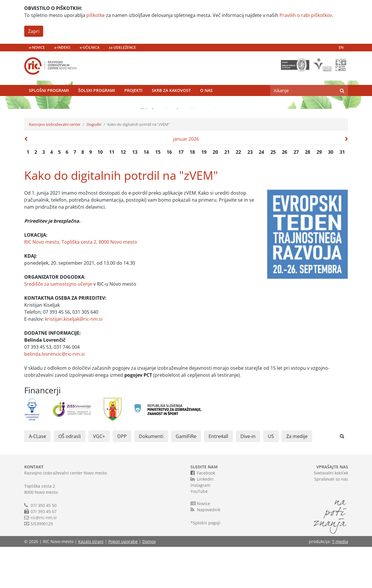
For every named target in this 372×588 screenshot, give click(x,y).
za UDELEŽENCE (122, 47)
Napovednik (205, 551)
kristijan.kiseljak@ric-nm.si (74, 360)
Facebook (203, 514)
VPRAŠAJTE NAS (332, 508)
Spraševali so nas (331, 520)
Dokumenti (151, 477)
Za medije (297, 477)
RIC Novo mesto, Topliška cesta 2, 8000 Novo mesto (81, 283)
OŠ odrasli (70, 477)
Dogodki (94, 165)
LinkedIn (202, 520)
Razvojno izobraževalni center (55, 165)
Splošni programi (49, 101)
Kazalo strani (91, 583)
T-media (340, 583)
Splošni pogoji (207, 564)
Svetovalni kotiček (331, 514)
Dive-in (248, 477)
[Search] (303, 101)
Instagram (200, 526)
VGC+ (99, 477)
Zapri (34, 31)
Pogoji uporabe (123, 583)
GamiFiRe (186, 477)
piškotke (96, 15)
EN (341, 47)
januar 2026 (186, 180)
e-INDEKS (62, 47)
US (271, 477)
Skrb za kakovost (171, 101)
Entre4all (218, 477)
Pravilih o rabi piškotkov (306, 15)
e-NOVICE (37, 47)
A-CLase (37, 477)
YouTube (199, 532)
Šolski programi (97, 101)
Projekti (133, 101)
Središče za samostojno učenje (58, 325)
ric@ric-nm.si (44, 559)
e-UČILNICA (90, 47)
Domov (149, 583)
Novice (200, 545)
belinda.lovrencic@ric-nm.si (54, 395)
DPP (122, 477)
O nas (206, 101)
